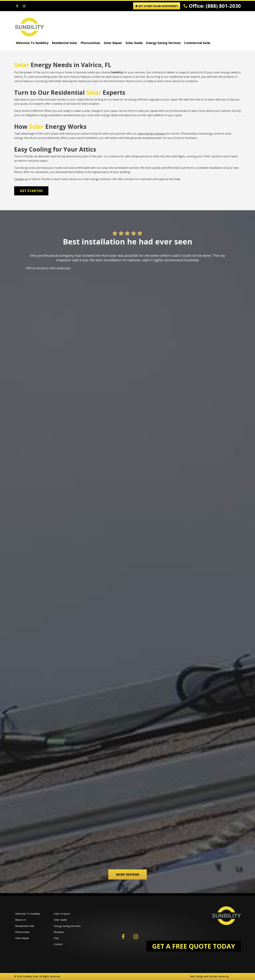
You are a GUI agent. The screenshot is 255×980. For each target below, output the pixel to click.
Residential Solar (65, 43)
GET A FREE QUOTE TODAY (194, 946)
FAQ (56, 938)
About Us (21, 920)
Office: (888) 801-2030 (212, 6)
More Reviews (128, 874)
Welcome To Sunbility (32, 43)
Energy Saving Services (163, 43)
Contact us (21, 179)
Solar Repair (113, 43)
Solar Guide (134, 43)
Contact (58, 944)
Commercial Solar (197, 43)
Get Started (31, 191)
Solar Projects (62, 914)
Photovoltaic (90, 43)
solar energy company (152, 134)
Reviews (59, 932)
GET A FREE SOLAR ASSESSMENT (157, 6)
